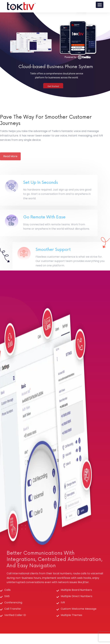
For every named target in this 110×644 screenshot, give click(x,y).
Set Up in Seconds (41, 203)
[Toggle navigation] (100, 5)
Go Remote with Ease (44, 236)
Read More (10, 164)
